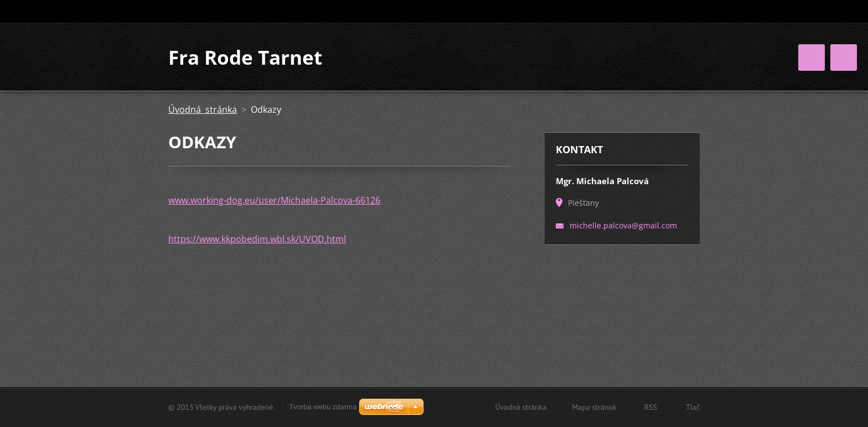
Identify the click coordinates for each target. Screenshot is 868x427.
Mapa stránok (594, 409)
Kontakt (663, 92)
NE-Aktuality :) (600, 92)
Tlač (693, 409)
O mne (487, 69)
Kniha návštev (418, 92)
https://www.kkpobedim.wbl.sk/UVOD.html (257, 274)
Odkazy (482, 92)
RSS (651, 409)
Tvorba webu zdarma (323, 408)
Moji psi (538, 69)
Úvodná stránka (422, 69)
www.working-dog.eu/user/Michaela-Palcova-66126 (274, 235)
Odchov (590, 69)
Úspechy (534, 92)
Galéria (640, 69)
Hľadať (690, 12)
